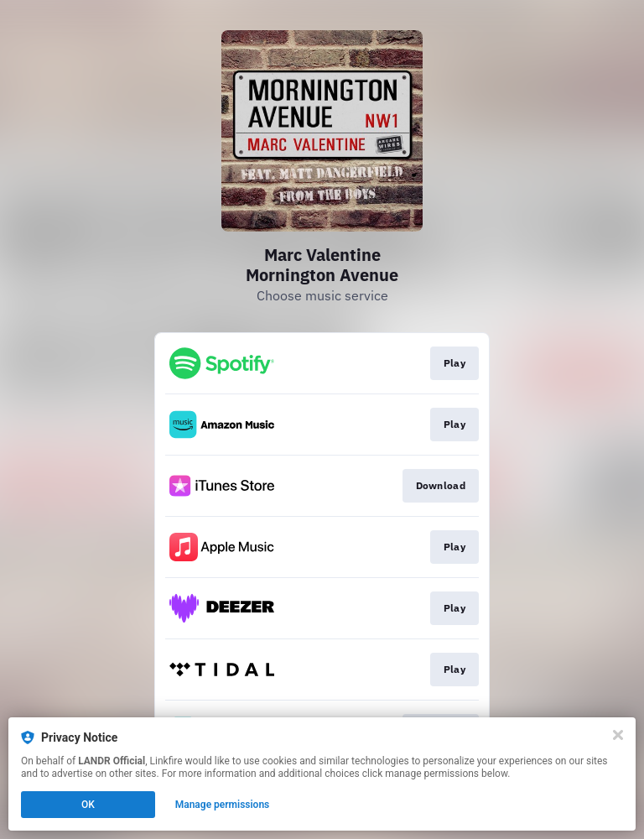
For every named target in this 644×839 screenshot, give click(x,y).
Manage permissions (223, 805)
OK (88, 805)
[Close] (618, 735)
